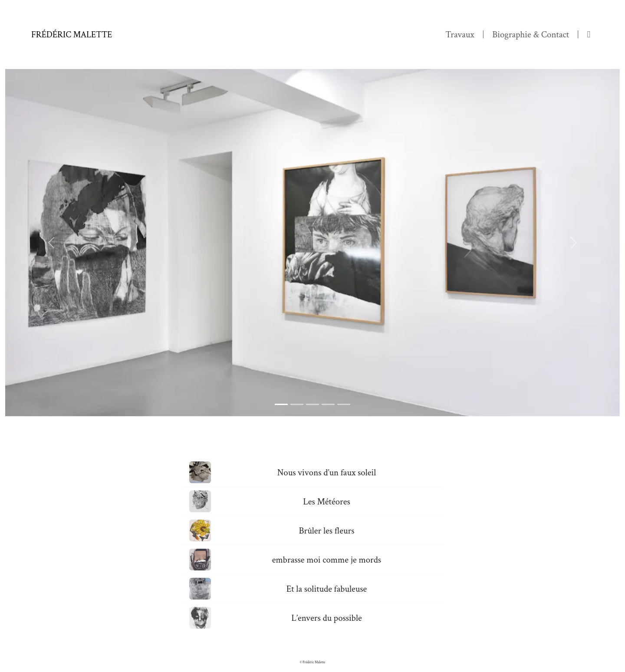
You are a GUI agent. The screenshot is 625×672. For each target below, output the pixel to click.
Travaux (460, 35)
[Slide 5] (344, 404)
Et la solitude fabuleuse (327, 589)
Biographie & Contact (531, 35)
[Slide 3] (312, 404)
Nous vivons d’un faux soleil (327, 473)
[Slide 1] (281, 404)
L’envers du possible (327, 618)
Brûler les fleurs (326, 531)
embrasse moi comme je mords (327, 560)
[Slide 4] (328, 404)
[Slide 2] (297, 404)
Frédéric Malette (72, 35)
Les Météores (327, 502)
